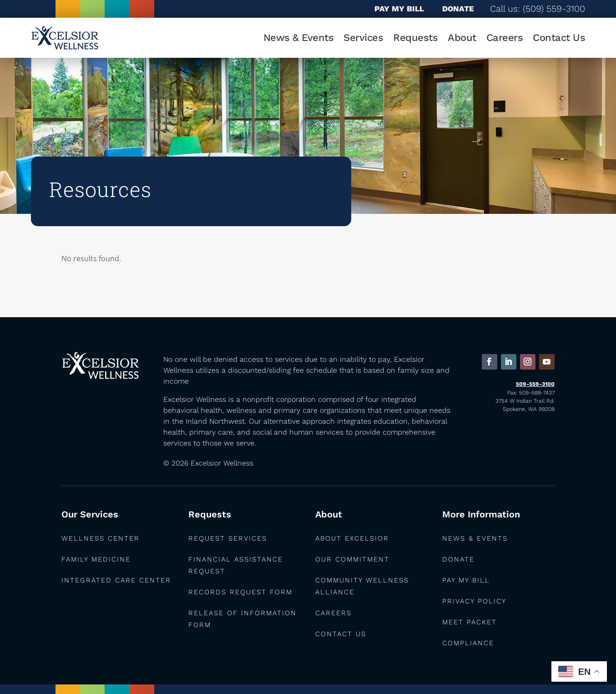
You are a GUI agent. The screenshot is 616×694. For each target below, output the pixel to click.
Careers (505, 38)
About (462, 38)
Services (363, 38)
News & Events (299, 38)
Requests (415, 38)
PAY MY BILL (399, 9)
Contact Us (559, 38)
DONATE (458, 9)
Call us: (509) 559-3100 (538, 9)
